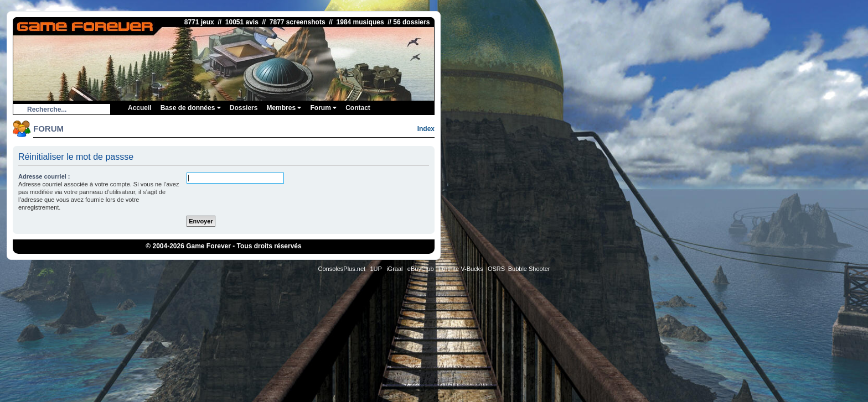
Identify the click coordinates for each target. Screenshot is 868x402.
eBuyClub (421, 269)
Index (426, 129)
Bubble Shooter (529, 269)
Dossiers (244, 108)
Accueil (140, 108)
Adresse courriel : (44, 176)
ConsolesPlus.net (342, 269)
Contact (358, 108)
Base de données (191, 108)
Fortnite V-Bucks (461, 269)
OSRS (496, 269)
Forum (323, 108)
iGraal (394, 269)
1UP (376, 269)
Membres (284, 108)
